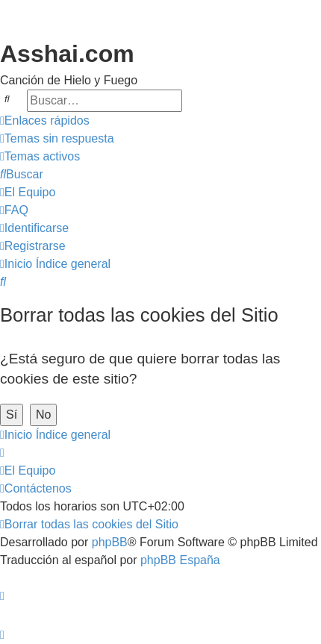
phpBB (110, 542)
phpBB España (180, 560)
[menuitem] (57, 139)
